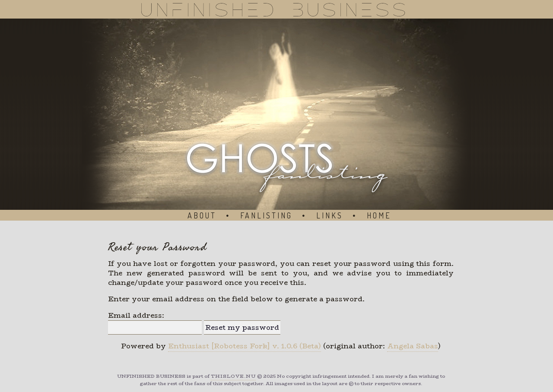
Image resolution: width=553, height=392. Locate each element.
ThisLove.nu (233, 376)
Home (379, 215)
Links (330, 215)
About (202, 215)
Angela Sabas (413, 346)
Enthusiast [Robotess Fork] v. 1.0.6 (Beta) (245, 346)
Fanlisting (266, 215)
